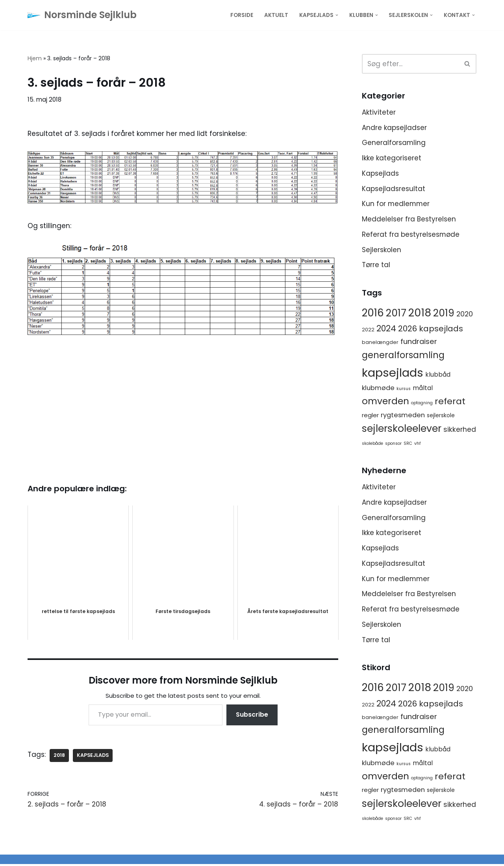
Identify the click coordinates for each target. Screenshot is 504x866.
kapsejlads (93, 755)
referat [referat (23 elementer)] (450, 402)
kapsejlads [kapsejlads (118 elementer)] (393, 373)
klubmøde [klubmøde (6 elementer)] (378, 389)
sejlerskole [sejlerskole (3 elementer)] (441, 416)
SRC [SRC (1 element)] (408, 444)
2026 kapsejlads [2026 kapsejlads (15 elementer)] (431, 329)
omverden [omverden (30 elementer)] (385, 402)
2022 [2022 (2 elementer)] (368, 330)
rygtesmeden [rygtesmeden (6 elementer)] (403, 415)
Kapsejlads (380, 173)
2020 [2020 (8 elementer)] (465, 315)
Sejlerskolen (382, 250)
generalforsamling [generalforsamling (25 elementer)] (403, 356)
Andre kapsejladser (394, 128)
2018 (59, 755)
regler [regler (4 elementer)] (370, 415)
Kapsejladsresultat (394, 189)
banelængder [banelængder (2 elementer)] (380, 343)
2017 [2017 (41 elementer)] (396, 314)
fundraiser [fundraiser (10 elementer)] (419, 342)
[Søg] (410, 64)
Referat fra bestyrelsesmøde (411, 235)
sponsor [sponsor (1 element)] (393, 444)
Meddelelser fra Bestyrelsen (409, 219)
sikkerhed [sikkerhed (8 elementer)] (460, 430)
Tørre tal (376, 266)
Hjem (35, 58)
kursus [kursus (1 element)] (404, 389)
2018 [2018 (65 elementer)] (420, 313)
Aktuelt (276, 15)
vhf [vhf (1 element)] (418, 444)
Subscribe (252, 715)
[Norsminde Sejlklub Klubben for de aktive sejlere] (82, 15)
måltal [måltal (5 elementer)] (423, 389)
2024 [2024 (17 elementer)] (386, 329)
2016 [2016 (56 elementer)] (373, 314)
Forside (242, 15)
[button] (337, 15)
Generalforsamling (394, 143)
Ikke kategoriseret (392, 158)
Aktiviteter (379, 112)
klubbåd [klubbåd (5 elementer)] (438, 375)
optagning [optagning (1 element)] (422, 404)
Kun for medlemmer (396, 204)
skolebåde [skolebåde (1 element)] (372, 444)
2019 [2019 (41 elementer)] (444, 314)
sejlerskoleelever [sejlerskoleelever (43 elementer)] (402, 429)
